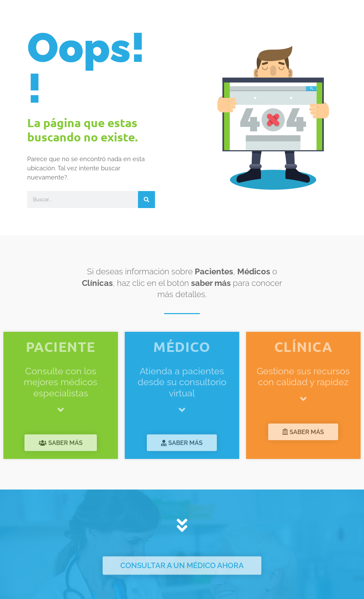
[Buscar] (146, 200)
